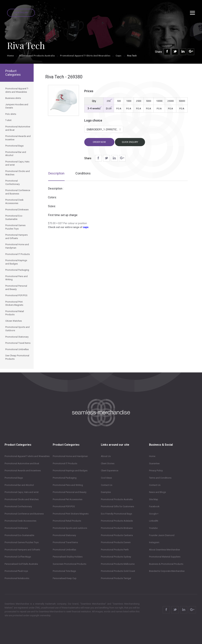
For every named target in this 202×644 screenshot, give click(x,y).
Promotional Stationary (64, 535)
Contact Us (107, 485)
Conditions (83, 173)
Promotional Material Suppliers (165, 557)
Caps (119, 56)
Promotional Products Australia (37, 56)
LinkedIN (154, 521)
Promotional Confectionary (18, 506)
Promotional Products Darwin (116, 542)
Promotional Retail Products (67, 521)
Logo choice (93, 120)
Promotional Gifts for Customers (117, 506)
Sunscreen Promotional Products (69, 564)
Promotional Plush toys (16, 571)
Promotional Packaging (65, 478)
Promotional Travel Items (65, 542)
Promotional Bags (14, 478)
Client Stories (108, 463)
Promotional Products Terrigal (116, 578)
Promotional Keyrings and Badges (70, 471)
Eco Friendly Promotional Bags (116, 514)
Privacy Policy (156, 471)
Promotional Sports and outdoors (70, 528)
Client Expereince (110, 471)
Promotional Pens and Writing (68, 485)
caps (86, 227)
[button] (104, 129)
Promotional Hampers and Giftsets (22, 550)
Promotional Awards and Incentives (23, 471)
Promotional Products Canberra (117, 535)
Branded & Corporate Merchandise (167, 571)
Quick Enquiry (21, 13)
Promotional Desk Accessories (20, 521)
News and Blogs (157, 492)
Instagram (154, 542)
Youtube (153, 528)
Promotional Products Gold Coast (118, 571)
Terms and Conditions (160, 478)
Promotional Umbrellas (64, 550)
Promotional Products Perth (115, 550)
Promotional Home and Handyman (70, 456)
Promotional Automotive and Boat (22, 463)
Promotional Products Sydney (116, 557)
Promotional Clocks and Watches (22, 499)
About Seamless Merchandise (164, 550)
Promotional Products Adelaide (117, 521)
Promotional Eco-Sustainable (19, 535)
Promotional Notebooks (17, 578)
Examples (106, 492)
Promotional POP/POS (64, 506)
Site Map (154, 499)
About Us (106, 456)
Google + (154, 514)
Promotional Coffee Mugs (18, 557)
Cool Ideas (106, 478)
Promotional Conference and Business (24, 514)
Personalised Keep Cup (65, 578)
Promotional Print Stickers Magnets (71, 514)
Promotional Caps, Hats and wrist (22, 492)
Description (56, 173)
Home (10, 56)
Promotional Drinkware (16, 528)
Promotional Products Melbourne (118, 564)
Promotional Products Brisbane (117, 528)
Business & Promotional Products (166, 564)
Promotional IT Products (65, 463)
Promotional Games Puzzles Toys (22, 542)
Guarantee (154, 463)
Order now (99, 142)
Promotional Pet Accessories (68, 499)
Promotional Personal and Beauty (70, 492)
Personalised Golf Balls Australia (21, 564)
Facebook (154, 506)
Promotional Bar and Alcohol (19, 485)
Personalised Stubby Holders (68, 557)
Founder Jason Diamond (162, 535)
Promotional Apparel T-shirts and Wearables (85, 56)
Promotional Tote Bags (64, 571)
